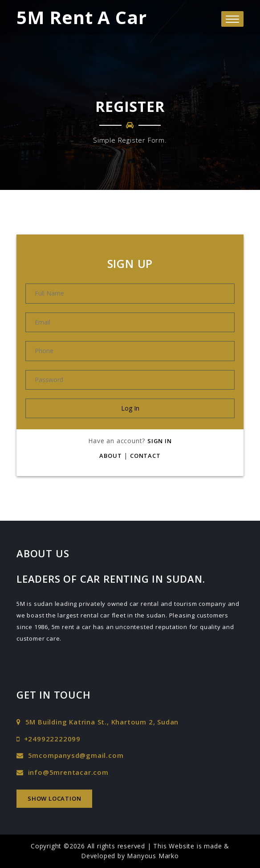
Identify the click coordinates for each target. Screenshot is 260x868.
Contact (145, 456)
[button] (232, 19)
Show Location (54, 798)
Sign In (160, 441)
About (110, 456)
